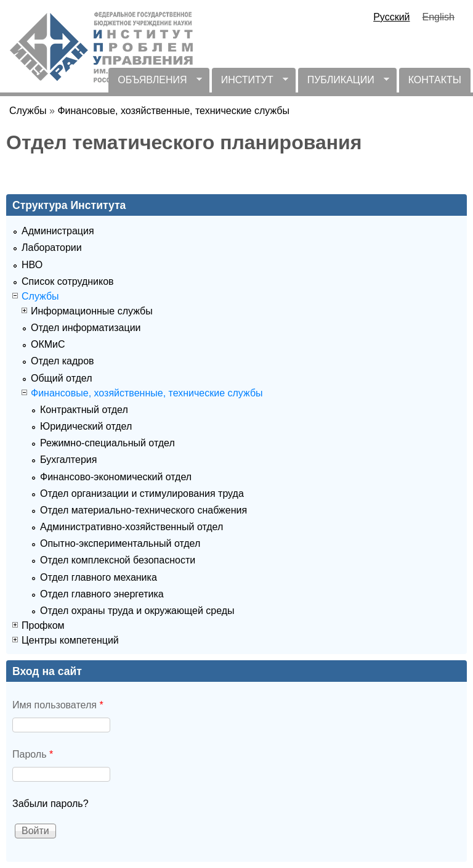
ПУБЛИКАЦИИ (344, 84)
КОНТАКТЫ (435, 80)
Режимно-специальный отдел (107, 443)
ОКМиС (48, 344)
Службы (28, 111)
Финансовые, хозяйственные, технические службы (173, 111)
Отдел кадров (63, 361)
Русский (391, 17)
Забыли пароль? (51, 804)
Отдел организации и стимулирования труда (142, 493)
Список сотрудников (68, 281)
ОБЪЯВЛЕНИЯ (155, 84)
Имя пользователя (58, 705)
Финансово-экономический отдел (116, 477)
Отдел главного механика (99, 577)
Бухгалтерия (68, 460)
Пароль (33, 754)
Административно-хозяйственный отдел (131, 527)
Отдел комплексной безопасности (118, 560)
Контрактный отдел (84, 410)
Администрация (58, 231)
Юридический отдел (86, 426)
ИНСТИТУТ (250, 84)
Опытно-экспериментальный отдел (120, 543)
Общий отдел (61, 378)
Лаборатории (52, 248)
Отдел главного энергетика (102, 594)
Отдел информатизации (86, 328)
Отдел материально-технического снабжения (144, 510)
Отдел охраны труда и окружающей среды (137, 611)
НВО (32, 265)
